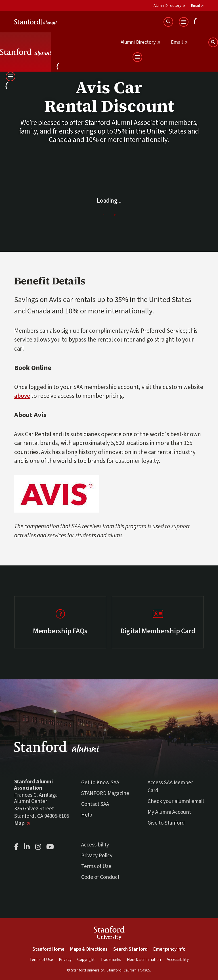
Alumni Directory (169, 6)
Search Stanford (130, 949)
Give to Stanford (166, 823)
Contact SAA (95, 804)
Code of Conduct (100, 877)
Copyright (86, 960)
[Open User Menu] (199, 22)
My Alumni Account (169, 812)
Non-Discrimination (144, 960)
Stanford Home (48, 949)
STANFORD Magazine (105, 793)
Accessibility (95, 845)
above (22, 396)
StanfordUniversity (109, 934)
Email (197, 6)
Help (87, 815)
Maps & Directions (89, 949)
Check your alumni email (176, 801)
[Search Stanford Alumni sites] (168, 22)
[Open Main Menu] (184, 22)
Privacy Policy (97, 856)
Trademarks (111, 960)
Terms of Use (96, 866)
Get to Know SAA (100, 783)
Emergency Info (169, 949)
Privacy (65, 960)
